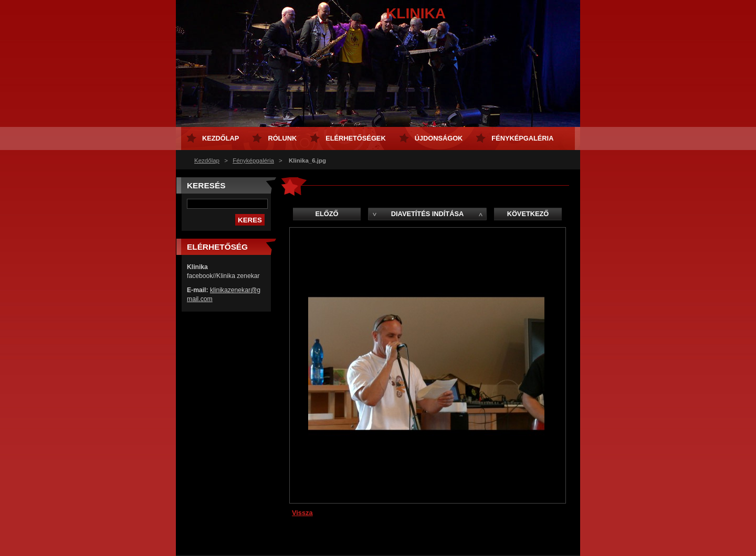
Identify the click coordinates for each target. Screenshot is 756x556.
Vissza (302, 513)
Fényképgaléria (253, 161)
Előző (327, 214)
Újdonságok (439, 138)
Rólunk (282, 138)
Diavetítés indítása (427, 214)
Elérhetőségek (355, 138)
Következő (528, 214)
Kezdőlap (207, 161)
